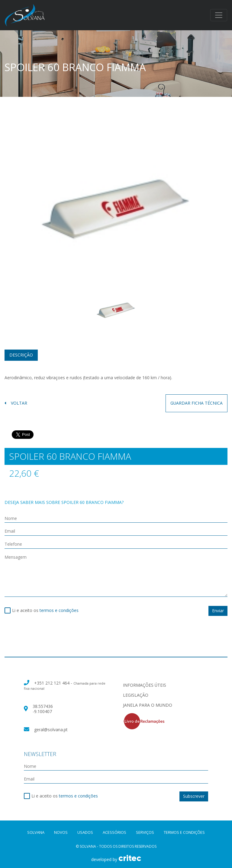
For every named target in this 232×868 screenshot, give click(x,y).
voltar (16, 403)
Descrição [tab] (21, 355)
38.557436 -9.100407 (43, 709)
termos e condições (59, 610)
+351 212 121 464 (52, 683)
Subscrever (194, 796)
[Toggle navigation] (219, 15)
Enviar (218, 611)
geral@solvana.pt (51, 730)
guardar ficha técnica (197, 403)
